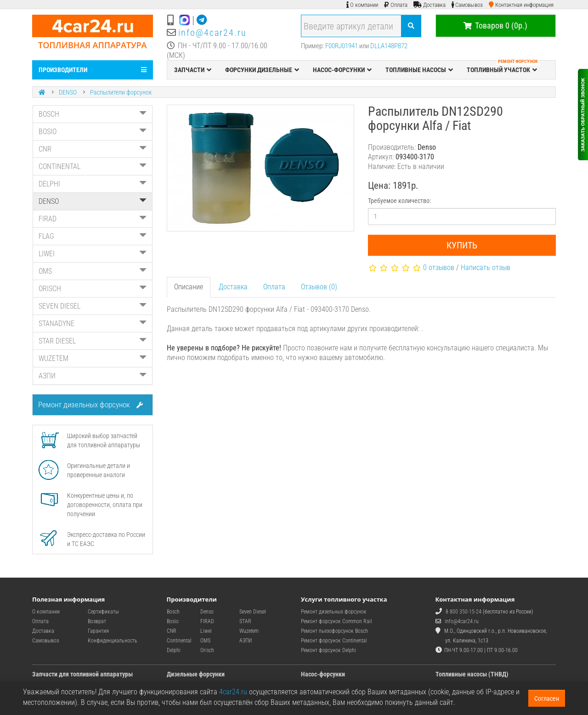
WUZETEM (93, 358)
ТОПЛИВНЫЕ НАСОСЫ (419, 70)
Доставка (233, 287)
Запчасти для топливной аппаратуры (82, 674)
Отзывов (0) (319, 287)
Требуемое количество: (399, 201)
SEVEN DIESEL (93, 306)
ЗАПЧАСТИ (193, 70)
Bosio (173, 621)
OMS (93, 271)
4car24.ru (233, 692)
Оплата (274, 287)
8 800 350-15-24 (464, 612)
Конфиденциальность (113, 641)
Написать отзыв (486, 267)
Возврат (97, 621)
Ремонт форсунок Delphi (328, 650)
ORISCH (93, 289)
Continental (179, 641)
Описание (189, 287)
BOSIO (93, 132)
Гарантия (98, 631)
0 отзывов (439, 267)
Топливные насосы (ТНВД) (472, 674)
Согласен (547, 698)
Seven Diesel (253, 612)
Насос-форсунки (323, 674)
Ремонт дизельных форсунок (90, 405)
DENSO (68, 92)
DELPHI (93, 184)
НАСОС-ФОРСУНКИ (342, 70)
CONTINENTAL (93, 166)
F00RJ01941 (342, 46)
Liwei (206, 631)
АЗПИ (93, 376)
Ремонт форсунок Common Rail (336, 621)
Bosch (173, 612)
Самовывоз (45, 641)
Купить (462, 245)
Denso (207, 612)
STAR (245, 621)
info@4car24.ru (212, 33)
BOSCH (93, 114)
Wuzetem (249, 631)
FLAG (93, 236)
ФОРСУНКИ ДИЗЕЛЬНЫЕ (262, 70)
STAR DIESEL (93, 341)
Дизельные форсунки (196, 674)
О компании (46, 612)
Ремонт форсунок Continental (334, 641)
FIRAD (93, 219)
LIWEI (93, 254)
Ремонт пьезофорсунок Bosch (334, 631)
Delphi (174, 650)
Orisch (207, 650)
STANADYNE (93, 324)
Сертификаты (103, 612)
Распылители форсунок (121, 92)
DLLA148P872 (389, 46)
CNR (93, 149)
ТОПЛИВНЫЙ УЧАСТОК (503, 68)
